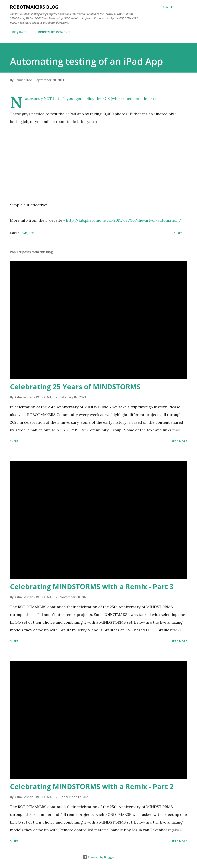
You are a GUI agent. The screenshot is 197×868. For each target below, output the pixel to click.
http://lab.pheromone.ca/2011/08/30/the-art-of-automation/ (124, 220)
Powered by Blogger (98, 857)
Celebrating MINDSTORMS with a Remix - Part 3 (92, 587)
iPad (24, 233)
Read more (179, 441)
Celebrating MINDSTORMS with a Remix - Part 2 (92, 787)
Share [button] (178, 233)
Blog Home (17, 32)
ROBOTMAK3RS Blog (34, 7)
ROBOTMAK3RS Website (52, 32)
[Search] (168, 7)
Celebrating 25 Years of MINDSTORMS (75, 387)
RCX (31, 233)
